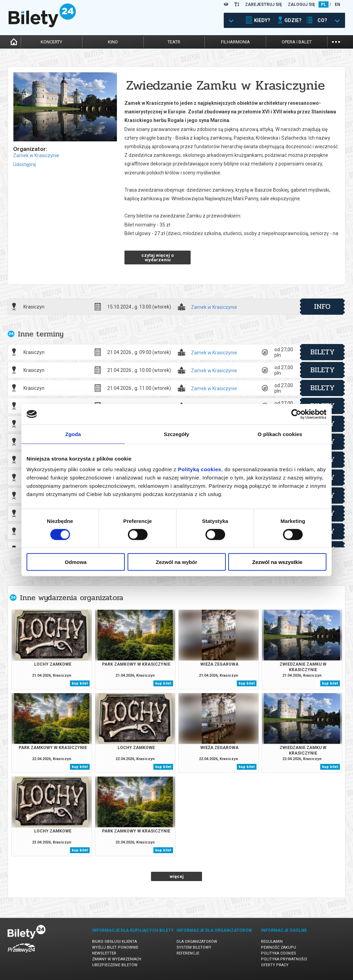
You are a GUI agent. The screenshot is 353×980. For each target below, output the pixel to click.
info (322, 306)
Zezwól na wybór (176, 562)
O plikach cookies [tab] (280, 434)
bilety (322, 352)
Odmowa (76, 562)
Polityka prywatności (284, 959)
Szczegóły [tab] (176, 434)
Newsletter (104, 953)
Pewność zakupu (279, 947)
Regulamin (272, 942)
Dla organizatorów (197, 942)
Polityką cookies (200, 469)
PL (324, 4)
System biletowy (194, 947)
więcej (177, 876)
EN (337, 4)
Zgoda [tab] (73, 434)
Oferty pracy (275, 965)
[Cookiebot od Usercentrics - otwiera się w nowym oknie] (296, 414)
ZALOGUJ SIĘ (301, 4)
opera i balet (297, 42)
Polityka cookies (279, 953)
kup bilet (80, 683)
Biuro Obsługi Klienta (114, 942)
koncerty (51, 42)
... (336, 41)
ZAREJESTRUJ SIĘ (264, 4)
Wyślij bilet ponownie (115, 947)
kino (113, 42)
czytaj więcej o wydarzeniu (158, 257)
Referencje (188, 953)
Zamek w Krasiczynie (36, 155)
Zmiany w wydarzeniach (117, 959)
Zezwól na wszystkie (278, 562)
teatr (174, 42)
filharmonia (235, 42)
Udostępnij (24, 164)
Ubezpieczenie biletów (115, 965)
